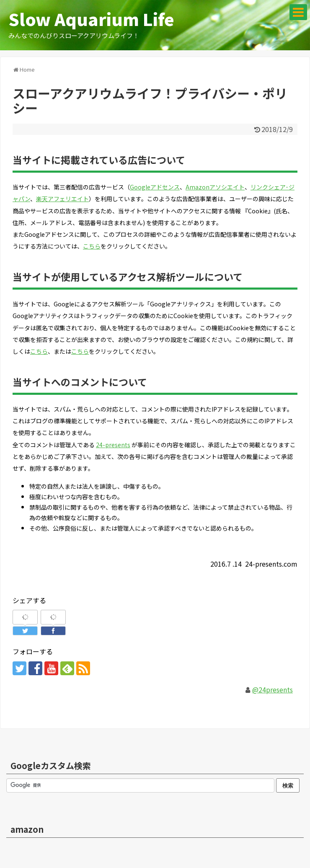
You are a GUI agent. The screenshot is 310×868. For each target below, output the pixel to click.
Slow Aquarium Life (91, 19)
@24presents (273, 689)
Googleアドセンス (155, 187)
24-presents (113, 445)
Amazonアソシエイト (215, 187)
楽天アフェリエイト (62, 199)
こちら (92, 246)
